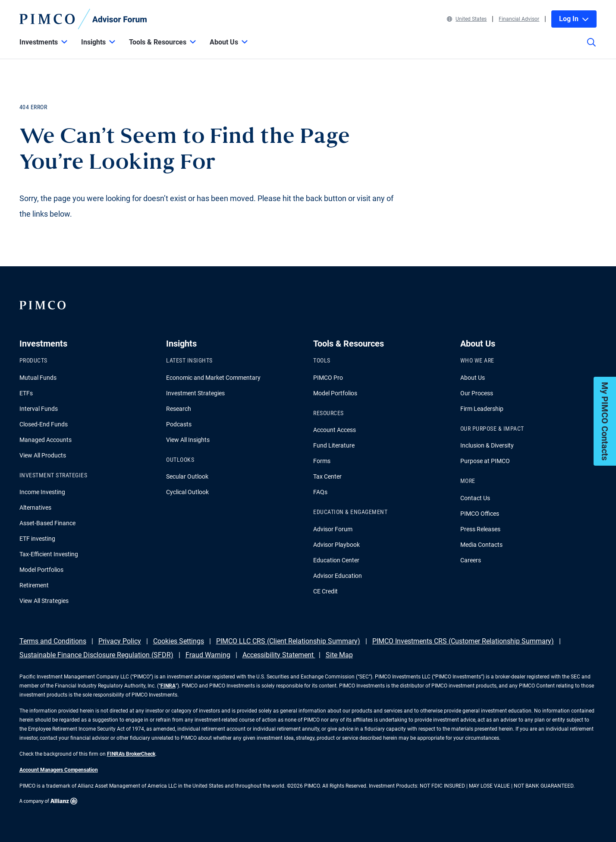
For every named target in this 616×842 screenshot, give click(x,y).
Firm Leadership (482, 409)
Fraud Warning (208, 655)
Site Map (339, 655)
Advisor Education (338, 576)
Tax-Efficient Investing (49, 554)
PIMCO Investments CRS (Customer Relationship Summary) (463, 641)
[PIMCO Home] (83, 19)
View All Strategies (44, 601)
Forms (322, 461)
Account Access (335, 430)
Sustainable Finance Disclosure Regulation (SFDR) (96, 655)
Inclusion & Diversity (487, 445)
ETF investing (37, 539)
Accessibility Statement (279, 655)
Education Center (336, 560)
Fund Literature (334, 445)
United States (467, 19)
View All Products (43, 455)
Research (179, 409)
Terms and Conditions (53, 641)
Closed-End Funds (44, 424)
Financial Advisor (519, 19)
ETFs (26, 393)
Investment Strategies (195, 393)
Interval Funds (39, 409)
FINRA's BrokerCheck (131, 754)
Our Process (477, 393)
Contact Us (475, 498)
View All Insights (188, 440)
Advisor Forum (333, 529)
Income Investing (42, 492)
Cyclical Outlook (187, 492)
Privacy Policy (120, 641)
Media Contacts (481, 545)
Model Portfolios (41, 570)
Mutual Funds (38, 378)
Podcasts (179, 424)
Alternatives (35, 508)
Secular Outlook (187, 476)
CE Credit (325, 591)
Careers (471, 560)
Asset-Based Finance (47, 523)
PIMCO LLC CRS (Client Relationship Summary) (288, 641)
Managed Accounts (46, 440)
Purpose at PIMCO (485, 461)
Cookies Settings (179, 641)
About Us (473, 378)
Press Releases (480, 529)
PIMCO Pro (328, 378)
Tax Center (327, 476)
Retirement (34, 585)
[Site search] (591, 48)
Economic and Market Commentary (213, 378)
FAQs (320, 492)
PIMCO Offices (480, 514)
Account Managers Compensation (59, 770)
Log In (574, 19)
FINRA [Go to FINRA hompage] (168, 686)
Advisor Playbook (336, 545)
